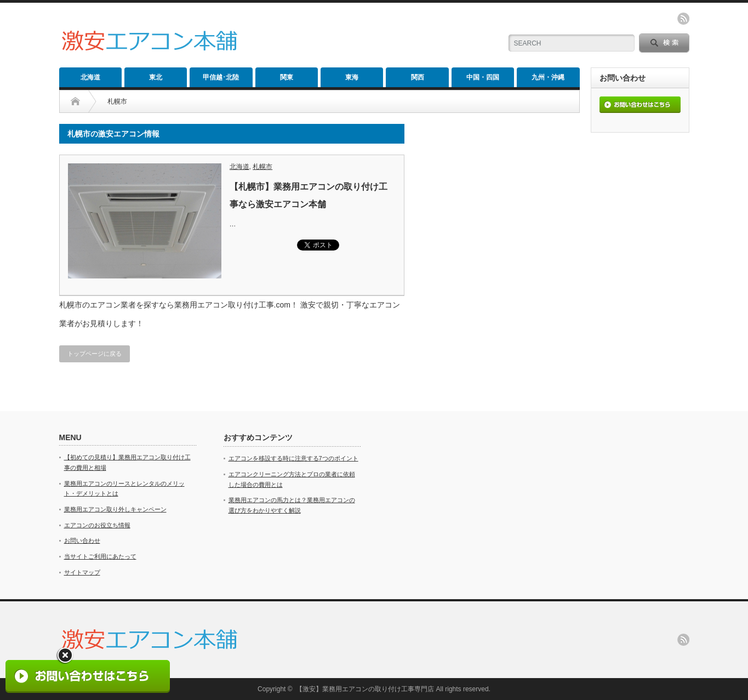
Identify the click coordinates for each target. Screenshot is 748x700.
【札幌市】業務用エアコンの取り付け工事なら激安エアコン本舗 (309, 195)
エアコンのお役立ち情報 (97, 525)
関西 (418, 77)
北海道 (90, 77)
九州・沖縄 (548, 77)
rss (683, 19)
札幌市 (262, 167)
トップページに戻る (95, 354)
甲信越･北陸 (221, 77)
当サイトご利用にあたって (100, 556)
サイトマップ (82, 572)
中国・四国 (483, 77)
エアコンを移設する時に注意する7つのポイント (293, 458)
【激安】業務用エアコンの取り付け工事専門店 (365, 689)
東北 (156, 77)
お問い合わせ (82, 540)
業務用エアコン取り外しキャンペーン (115, 509)
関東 (287, 77)
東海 (352, 77)
